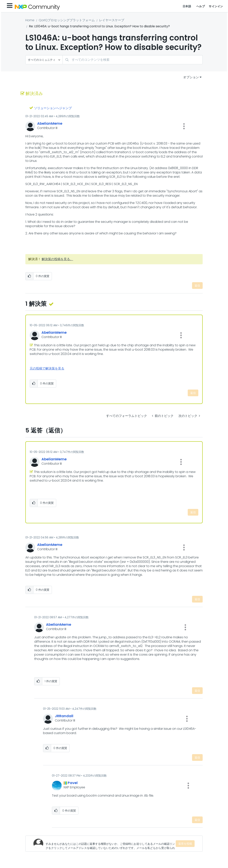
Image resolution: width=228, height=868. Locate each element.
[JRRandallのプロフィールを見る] (64, 716)
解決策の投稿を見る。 (57, 259)
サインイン (216, 6)
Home (30, 20)
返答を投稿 (185, 844)
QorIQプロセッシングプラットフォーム (67, 20)
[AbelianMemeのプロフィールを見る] (50, 123)
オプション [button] (191, 77)
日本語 (187, 6)
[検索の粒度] (44, 60)
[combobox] (133, 60)
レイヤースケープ (112, 20)
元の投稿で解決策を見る (47, 368)
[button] (184, 126)
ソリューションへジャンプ (53, 108)
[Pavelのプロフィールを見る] (73, 783)
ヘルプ (201, 6)
